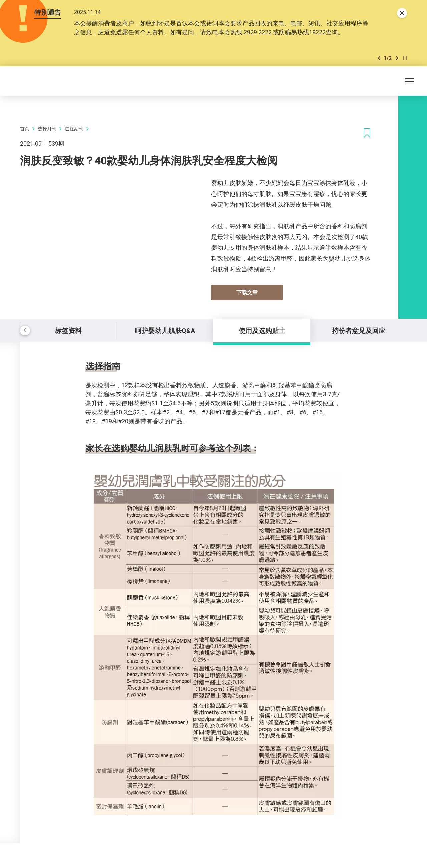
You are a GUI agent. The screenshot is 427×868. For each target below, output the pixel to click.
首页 (25, 128)
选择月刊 (47, 128)
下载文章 (247, 292)
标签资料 (68, 330)
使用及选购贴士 (262, 330)
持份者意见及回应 (359, 330)
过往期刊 (74, 128)
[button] (379, 58)
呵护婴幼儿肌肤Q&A (165, 330)
